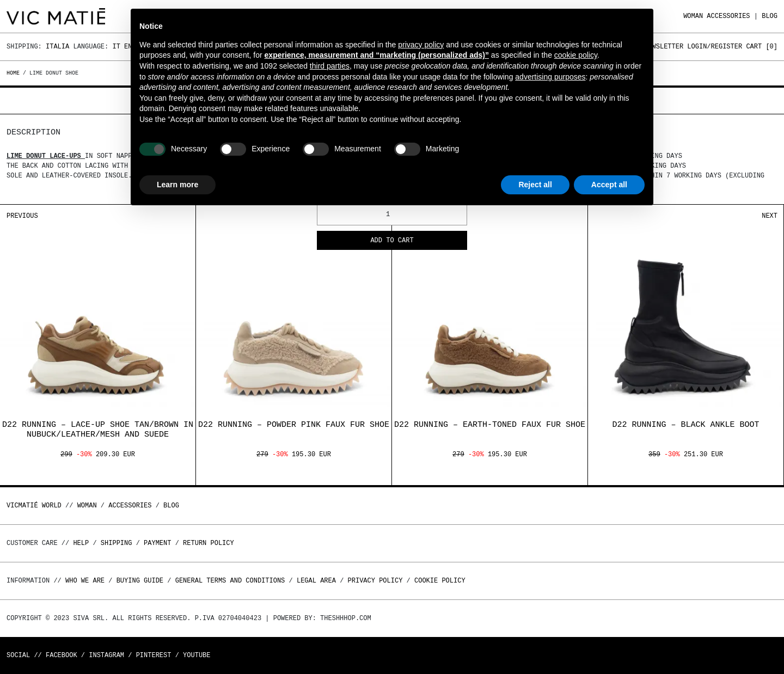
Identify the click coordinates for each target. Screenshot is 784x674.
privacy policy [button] (421, 45)
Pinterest (154, 655)
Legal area (316, 581)
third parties (330, 66)
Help (81, 543)
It (116, 47)
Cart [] (762, 47)
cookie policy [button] (576, 55)
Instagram (106, 655)
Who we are (85, 581)
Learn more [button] (177, 185)
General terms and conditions (230, 581)
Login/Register (715, 47)
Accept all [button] (609, 185)
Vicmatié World (34, 505)
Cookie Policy (440, 581)
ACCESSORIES (728, 16)
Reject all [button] (535, 185)
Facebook (62, 655)
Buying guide (140, 581)
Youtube (197, 655)
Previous (22, 216)
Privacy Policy (375, 581)
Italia (57, 47)
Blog (770, 16)
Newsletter (664, 47)
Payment (157, 543)
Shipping (117, 543)
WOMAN (693, 16)
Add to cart (392, 241)
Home (15, 73)
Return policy (209, 543)
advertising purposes (550, 77)
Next (770, 216)
